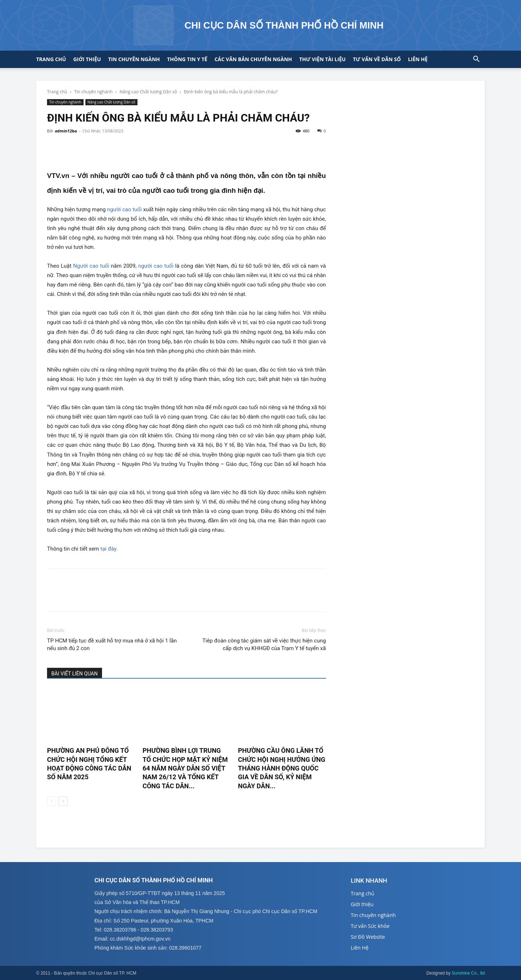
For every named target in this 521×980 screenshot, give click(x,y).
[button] (476, 60)
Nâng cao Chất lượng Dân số (149, 92)
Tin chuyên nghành (93, 92)
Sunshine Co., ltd (468, 973)
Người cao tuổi (91, 266)
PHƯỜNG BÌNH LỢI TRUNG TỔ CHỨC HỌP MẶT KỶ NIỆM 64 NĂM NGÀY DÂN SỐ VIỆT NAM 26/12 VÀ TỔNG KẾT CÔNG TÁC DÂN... (185, 768)
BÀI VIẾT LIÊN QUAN (75, 674)
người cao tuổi (124, 209)
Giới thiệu (87, 59)
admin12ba (66, 131)
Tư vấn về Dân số (377, 59)
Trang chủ (51, 59)
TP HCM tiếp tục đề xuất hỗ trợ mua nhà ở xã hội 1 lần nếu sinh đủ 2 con (112, 644)
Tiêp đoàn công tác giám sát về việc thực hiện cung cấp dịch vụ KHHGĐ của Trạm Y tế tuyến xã (264, 644)
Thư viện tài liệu (322, 59)
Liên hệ (418, 59)
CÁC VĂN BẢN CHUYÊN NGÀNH (253, 59)
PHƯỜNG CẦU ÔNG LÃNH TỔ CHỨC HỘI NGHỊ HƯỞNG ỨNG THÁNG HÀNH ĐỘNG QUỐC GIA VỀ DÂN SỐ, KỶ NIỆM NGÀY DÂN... (282, 768)
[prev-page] (52, 801)
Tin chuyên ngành (134, 59)
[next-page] (63, 801)
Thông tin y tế (187, 59)
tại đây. (109, 549)
